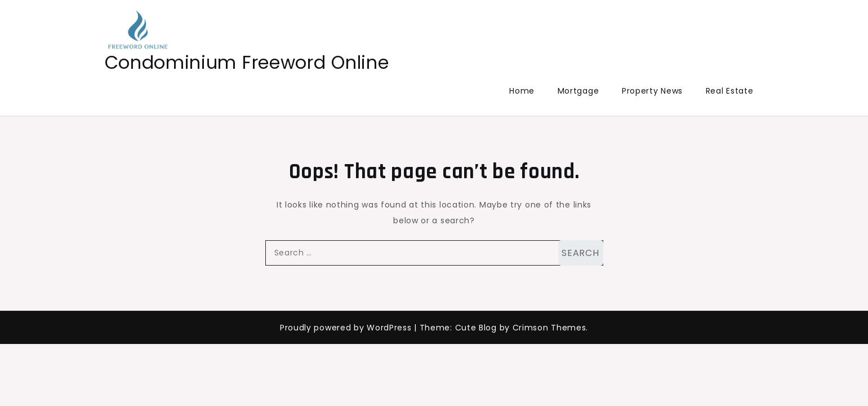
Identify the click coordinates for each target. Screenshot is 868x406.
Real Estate (730, 91)
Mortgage (578, 91)
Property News (652, 91)
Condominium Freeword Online (247, 62)
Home (522, 91)
